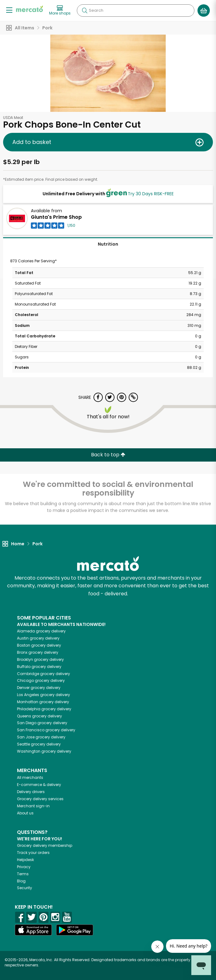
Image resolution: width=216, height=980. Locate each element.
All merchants (30, 777)
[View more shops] (60, 11)
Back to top (108, 455)
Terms (23, 874)
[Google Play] (75, 930)
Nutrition (108, 244)
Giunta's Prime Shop (56, 217)
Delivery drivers (31, 792)
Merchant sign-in (33, 806)
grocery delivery (41, 631)
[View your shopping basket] (204, 11)
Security (25, 888)
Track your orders (33, 853)
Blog (21, 881)
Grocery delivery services (40, 799)
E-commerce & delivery (39, 785)
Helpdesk (25, 860)
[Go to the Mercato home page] (29, 9)
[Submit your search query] (85, 11)
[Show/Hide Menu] (9, 10)
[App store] (33, 930)
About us (25, 813)
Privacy (24, 867)
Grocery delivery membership (45, 845)
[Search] (136, 11)
